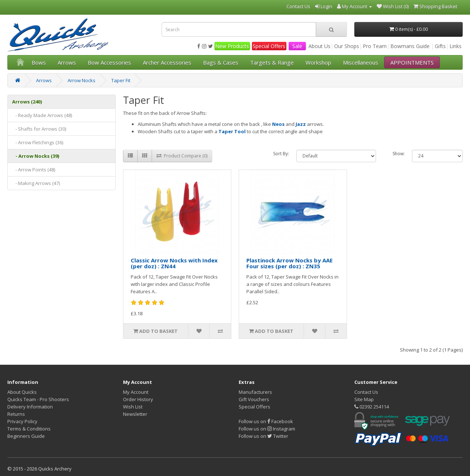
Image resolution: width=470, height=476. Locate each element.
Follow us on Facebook (266, 421)
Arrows (67, 62)
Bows (39, 62)
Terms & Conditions (29, 429)
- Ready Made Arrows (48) (42, 115)
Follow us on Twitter (263, 436)
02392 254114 (372, 407)
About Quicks (22, 392)
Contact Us (366, 392)
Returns (16, 414)
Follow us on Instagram (267, 429)
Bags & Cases (221, 62)
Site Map (364, 399)
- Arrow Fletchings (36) (38, 142)
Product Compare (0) (182, 156)
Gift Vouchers (254, 399)
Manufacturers (255, 392)
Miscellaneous (361, 62)
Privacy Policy (22, 421)
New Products (232, 46)
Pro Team (375, 46)
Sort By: (281, 154)
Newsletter (135, 414)
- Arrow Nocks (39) (36, 156)
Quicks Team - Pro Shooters (38, 399)
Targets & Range (272, 62)
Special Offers (269, 46)
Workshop (318, 62)
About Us (319, 46)
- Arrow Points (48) (34, 170)
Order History (138, 399)
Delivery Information (30, 407)
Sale (297, 46)
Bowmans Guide (410, 46)
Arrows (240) (27, 102)
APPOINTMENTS (412, 62)
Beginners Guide (26, 436)
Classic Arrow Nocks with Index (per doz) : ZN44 (174, 263)
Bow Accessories (109, 62)
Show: (399, 154)
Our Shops (347, 46)
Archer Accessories (167, 62)
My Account (136, 392)
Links (455, 46)
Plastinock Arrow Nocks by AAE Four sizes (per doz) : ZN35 (290, 263)
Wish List (133, 407)
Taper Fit (121, 80)
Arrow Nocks (82, 80)
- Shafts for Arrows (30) (39, 129)
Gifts (440, 46)
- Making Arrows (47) (36, 183)
